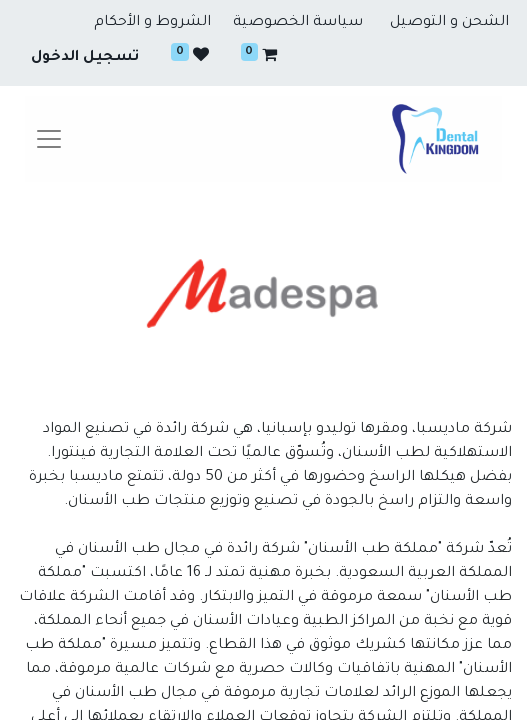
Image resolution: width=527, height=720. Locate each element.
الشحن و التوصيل (449, 23)
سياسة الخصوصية (298, 23)
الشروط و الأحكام (152, 23)
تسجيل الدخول (85, 58)
